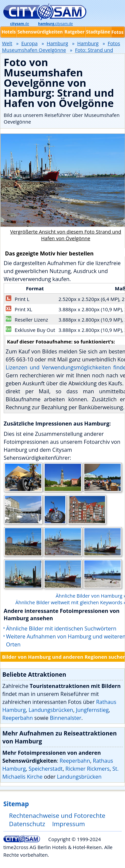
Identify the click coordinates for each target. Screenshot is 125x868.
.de (19, 24)
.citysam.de (55, 24)
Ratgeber (74, 32)
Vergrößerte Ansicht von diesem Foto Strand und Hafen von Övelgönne (65, 235)
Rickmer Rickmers (87, 769)
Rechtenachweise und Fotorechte (57, 815)
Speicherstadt (46, 769)
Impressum (68, 824)
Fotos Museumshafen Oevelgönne (61, 47)
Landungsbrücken (51, 710)
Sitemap (16, 804)
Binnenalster (65, 718)
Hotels (9, 32)
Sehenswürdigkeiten (40, 32)
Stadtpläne (98, 32)
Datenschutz (27, 824)
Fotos (117, 32)
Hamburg (57, 43)
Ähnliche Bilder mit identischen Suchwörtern (61, 628)
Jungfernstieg (92, 710)
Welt (7, 43)
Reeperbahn (17, 718)
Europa (29, 43)
